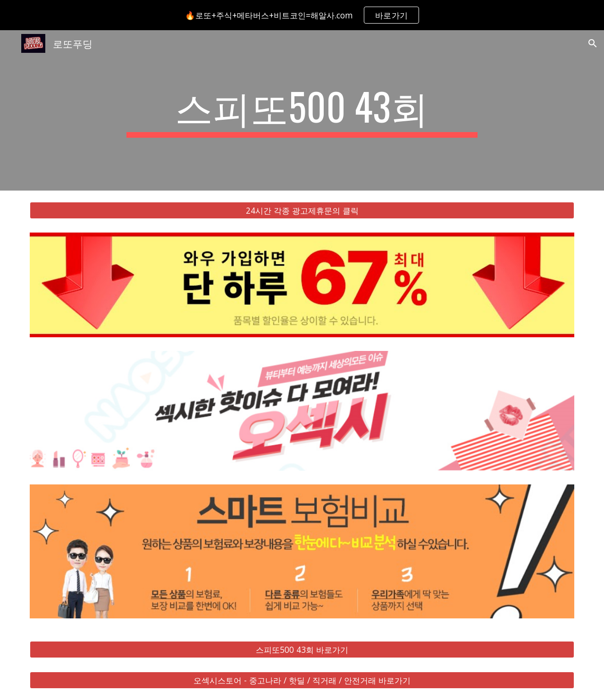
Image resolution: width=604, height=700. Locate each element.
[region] (302, 15)
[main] (302, 110)
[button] (593, 43)
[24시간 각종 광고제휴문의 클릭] (302, 211)
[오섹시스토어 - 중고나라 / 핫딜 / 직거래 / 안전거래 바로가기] (302, 680)
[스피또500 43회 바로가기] (302, 649)
